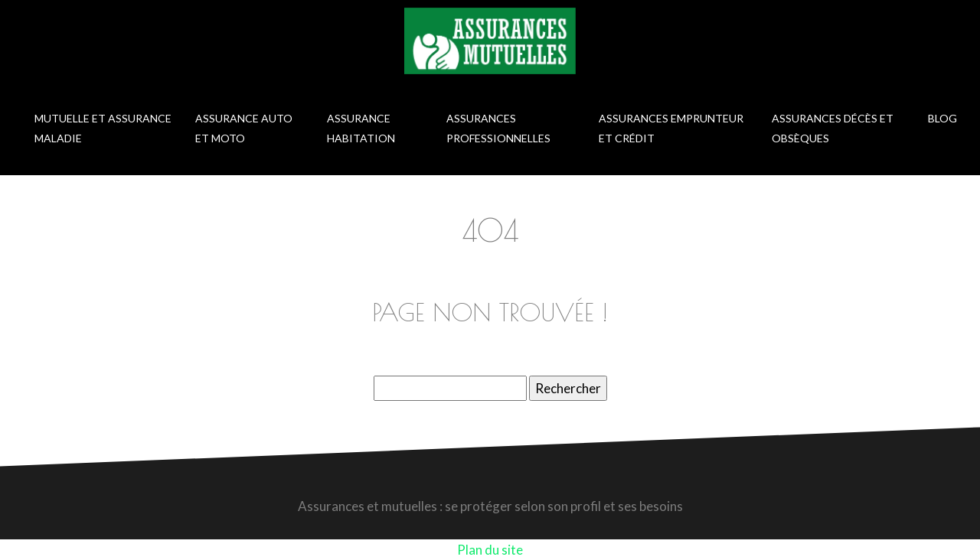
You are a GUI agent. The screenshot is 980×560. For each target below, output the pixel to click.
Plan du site (490, 550)
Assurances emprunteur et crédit (671, 128)
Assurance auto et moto (244, 128)
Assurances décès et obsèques (833, 128)
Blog (942, 118)
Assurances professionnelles (498, 128)
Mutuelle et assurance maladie (103, 128)
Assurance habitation (361, 128)
